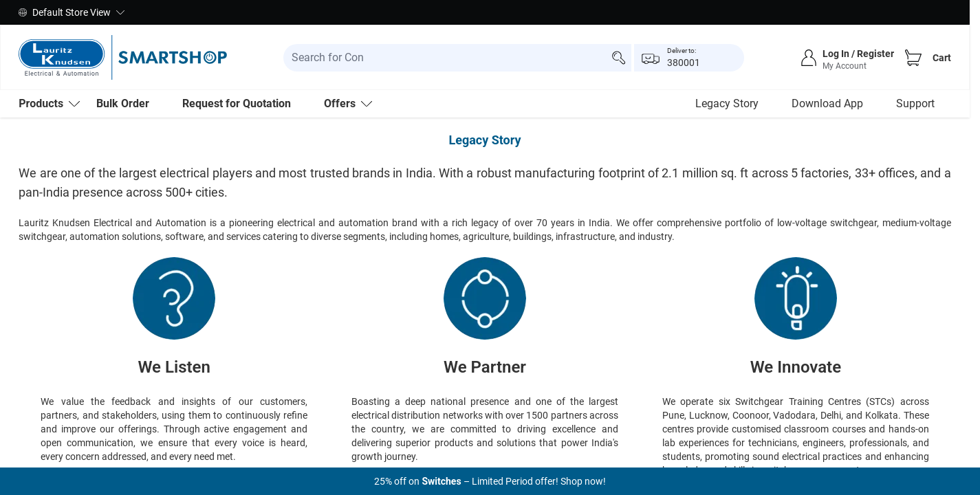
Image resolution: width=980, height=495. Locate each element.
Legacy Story (727, 103)
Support (915, 103)
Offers (348, 103)
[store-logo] (123, 57)
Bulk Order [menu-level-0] (123, 103)
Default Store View (72, 12)
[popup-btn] (689, 58)
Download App (827, 103)
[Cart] (913, 58)
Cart (942, 58)
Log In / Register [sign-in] (858, 54)
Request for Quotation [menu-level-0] (237, 103)
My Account (845, 66)
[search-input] (457, 58)
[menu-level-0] (49, 104)
